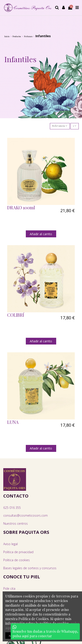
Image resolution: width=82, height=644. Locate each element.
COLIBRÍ (16, 315)
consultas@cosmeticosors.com (25, 515)
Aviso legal (10, 544)
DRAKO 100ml (21, 207)
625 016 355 (12, 508)
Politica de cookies (17, 560)
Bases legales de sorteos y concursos (30, 568)
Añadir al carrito (41, 234)
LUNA (13, 422)
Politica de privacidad (18, 552)
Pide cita (9, 588)
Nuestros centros (16, 523)
